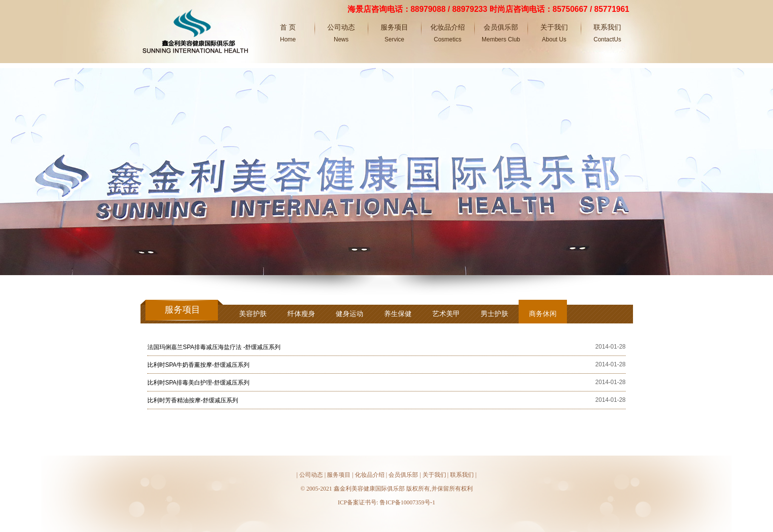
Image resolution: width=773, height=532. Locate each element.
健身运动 (350, 314)
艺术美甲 (446, 314)
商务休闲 (543, 314)
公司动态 (311, 475)
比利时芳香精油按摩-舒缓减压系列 (193, 400)
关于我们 (434, 475)
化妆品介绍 (370, 475)
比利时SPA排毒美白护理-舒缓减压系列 (198, 383)
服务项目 (339, 475)
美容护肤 (253, 314)
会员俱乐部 (403, 475)
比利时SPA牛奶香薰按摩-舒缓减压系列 (198, 365)
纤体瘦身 (301, 314)
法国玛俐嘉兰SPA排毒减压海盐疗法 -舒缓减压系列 (214, 347)
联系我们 (462, 475)
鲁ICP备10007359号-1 (407, 502)
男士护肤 (494, 314)
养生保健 (398, 314)
